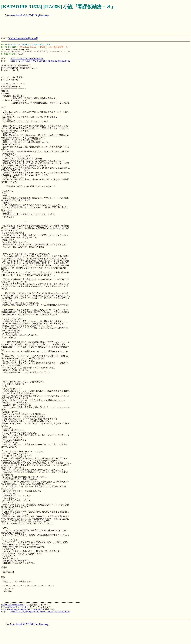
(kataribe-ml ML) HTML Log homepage (30, 15)
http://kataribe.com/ (13, 605)
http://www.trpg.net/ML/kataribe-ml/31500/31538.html (40, 61)
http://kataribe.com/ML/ (15, 607)
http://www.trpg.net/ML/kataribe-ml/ (22, 609)
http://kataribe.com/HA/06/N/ (27, 59)
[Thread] (33, 38)
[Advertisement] (56, 26)
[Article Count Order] (18, 38)
